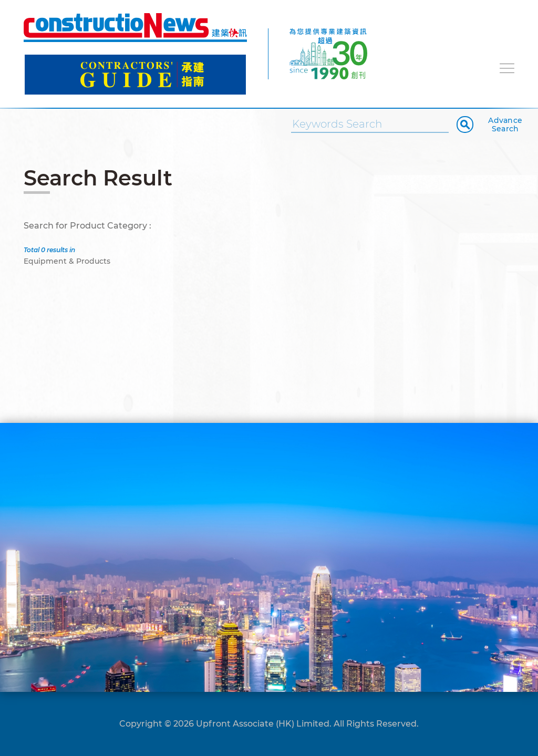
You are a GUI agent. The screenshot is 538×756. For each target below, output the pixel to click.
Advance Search (505, 125)
